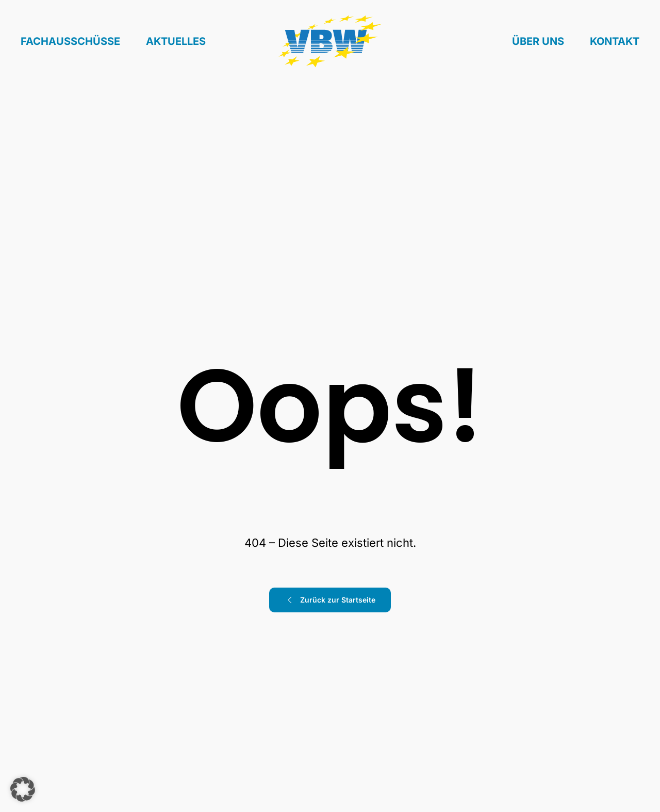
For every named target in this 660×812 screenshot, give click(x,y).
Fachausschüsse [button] (70, 41)
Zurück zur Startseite (330, 600)
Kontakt (615, 41)
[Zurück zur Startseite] (330, 42)
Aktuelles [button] (176, 41)
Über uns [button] (538, 41)
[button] (23, 789)
